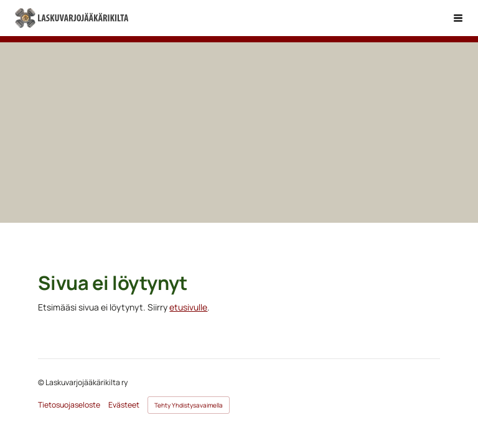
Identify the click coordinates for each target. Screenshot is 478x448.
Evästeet (124, 405)
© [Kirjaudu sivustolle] (42, 382)
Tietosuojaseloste (69, 405)
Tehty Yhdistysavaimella (189, 405)
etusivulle (188, 307)
